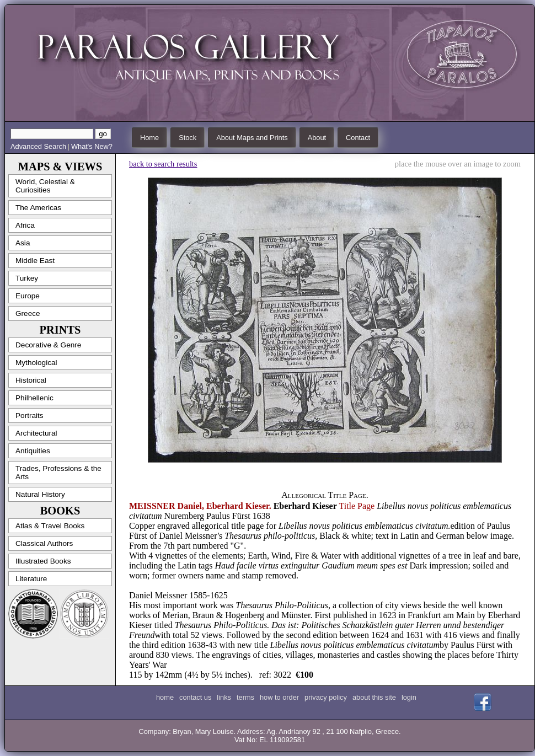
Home (149, 138)
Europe (28, 296)
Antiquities (33, 451)
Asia (23, 243)
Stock (188, 138)
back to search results (163, 164)
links (224, 697)
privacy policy (326, 697)
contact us (195, 697)
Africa (25, 225)
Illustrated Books (43, 561)
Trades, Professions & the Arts (58, 473)
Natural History (40, 494)
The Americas (38, 208)
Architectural (36, 433)
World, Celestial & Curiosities (45, 186)
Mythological (36, 363)
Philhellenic (34, 398)
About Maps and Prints (252, 138)
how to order (279, 697)
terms (245, 697)
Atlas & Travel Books (50, 526)
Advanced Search (38, 146)
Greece (28, 313)
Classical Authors (44, 543)
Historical (31, 380)
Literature (31, 579)
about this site (374, 697)
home (165, 697)
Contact (358, 138)
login (409, 697)
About (317, 138)
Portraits (30, 415)
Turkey (27, 278)
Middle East (35, 261)
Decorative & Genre (48, 345)
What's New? (92, 146)
